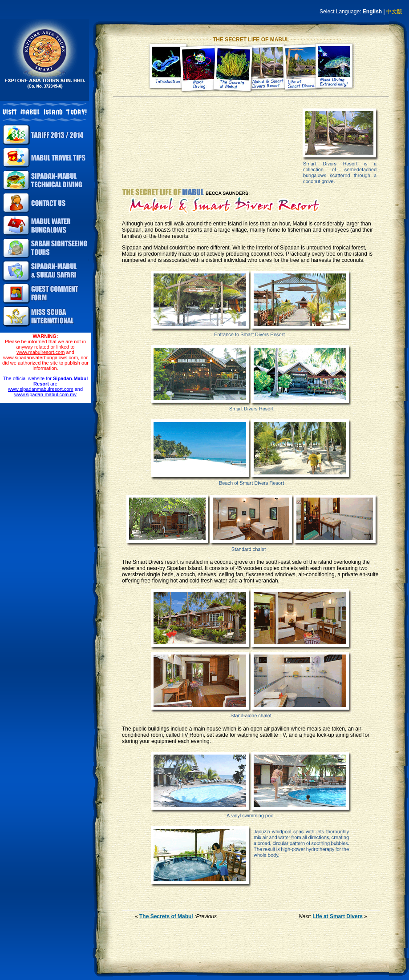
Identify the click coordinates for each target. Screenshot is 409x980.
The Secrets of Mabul (166, 916)
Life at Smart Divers (338, 916)
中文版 (394, 12)
